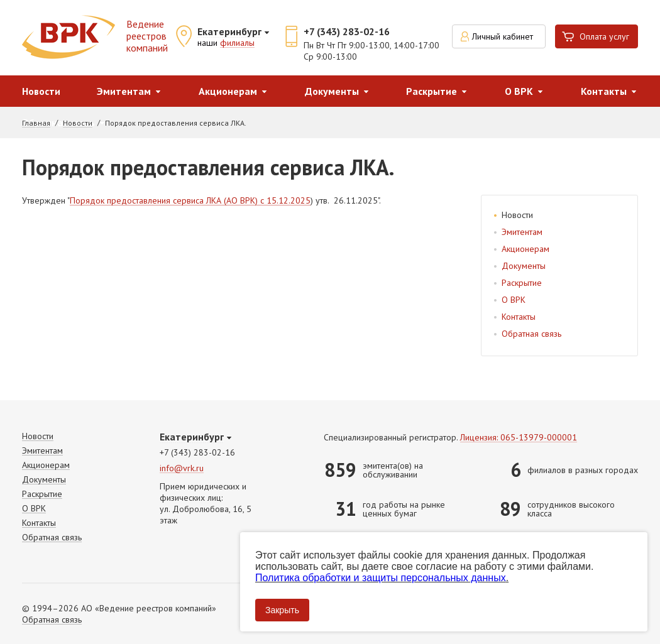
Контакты (604, 91)
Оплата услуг (604, 36)
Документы (332, 91)
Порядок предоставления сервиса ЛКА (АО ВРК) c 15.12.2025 (190, 201)
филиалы (237, 43)
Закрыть (282, 610)
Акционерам (228, 91)
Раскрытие (432, 91)
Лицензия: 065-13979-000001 (519, 438)
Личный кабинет (503, 36)
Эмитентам (124, 91)
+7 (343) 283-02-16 (347, 31)
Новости (41, 91)
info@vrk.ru (182, 468)
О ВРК (519, 91)
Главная (36, 123)
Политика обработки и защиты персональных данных (381, 578)
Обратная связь (531, 334)
